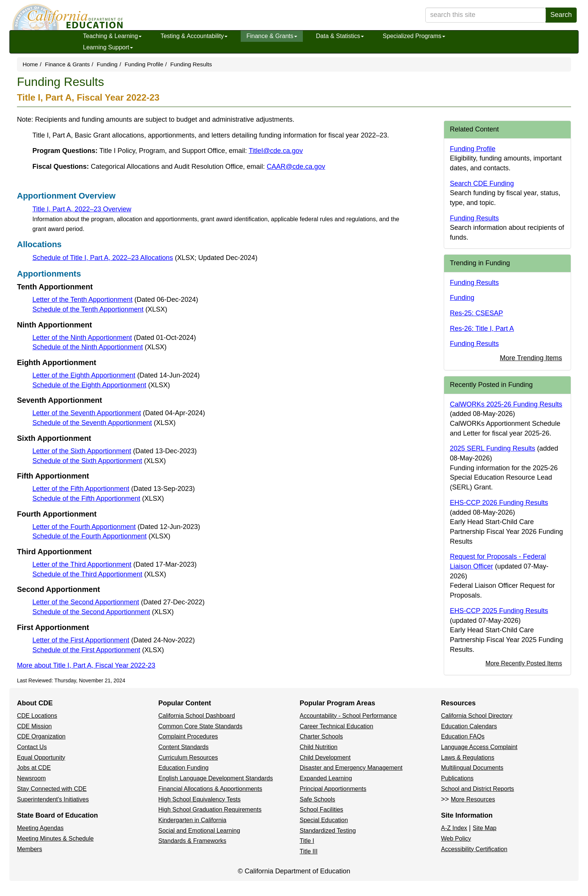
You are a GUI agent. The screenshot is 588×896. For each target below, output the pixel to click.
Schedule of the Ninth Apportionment (99, 347)
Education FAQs (463, 736)
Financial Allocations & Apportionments (210, 789)
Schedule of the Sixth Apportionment (99, 461)
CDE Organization (41, 736)
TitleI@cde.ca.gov (276, 151)
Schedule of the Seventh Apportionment (104, 423)
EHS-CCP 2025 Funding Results (499, 611)
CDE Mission (34, 726)
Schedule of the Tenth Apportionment (100, 309)
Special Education (324, 820)
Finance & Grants (272, 36)
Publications (457, 778)
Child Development (325, 758)
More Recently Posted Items (524, 663)
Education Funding (183, 768)
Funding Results (474, 218)
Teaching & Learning (112, 36)
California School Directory (477, 716)
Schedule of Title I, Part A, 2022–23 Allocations (145, 258)
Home (30, 64)
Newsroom (31, 778)
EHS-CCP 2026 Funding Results (499, 503)
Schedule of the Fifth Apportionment (98, 498)
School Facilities (322, 810)
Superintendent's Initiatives (53, 799)
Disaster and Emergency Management (351, 768)
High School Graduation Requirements (210, 810)
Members (30, 849)
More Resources (473, 799)
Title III (309, 851)
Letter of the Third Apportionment (115, 564)
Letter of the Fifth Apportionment (114, 489)
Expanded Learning (326, 778)
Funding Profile (144, 64)
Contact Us (32, 747)
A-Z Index (454, 828)
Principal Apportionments (333, 789)
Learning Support (108, 47)
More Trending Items (531, 358)
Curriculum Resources (188, 758)
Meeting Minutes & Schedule (55, 839)
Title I (307, 841)
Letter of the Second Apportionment (118, 602)
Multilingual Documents (472, 768)
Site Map (485, 828)
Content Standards (183, 747)
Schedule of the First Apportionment (98, 650)
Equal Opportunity (41, 758)
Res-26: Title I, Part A (482, 329)
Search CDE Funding (482, 183)
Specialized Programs (414, 36)
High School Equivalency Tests (199, 799)
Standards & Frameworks (192, 841)
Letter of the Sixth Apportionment (115, 451)
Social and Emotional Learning (199, 831)
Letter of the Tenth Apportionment (115, 300)
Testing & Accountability (194, 36)
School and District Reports (478, 789)
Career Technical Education (337, 726)
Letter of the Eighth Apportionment (116, 375)
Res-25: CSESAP (476, 313)
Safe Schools (318, 799)
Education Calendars (469, 726)
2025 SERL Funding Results (492, 448)
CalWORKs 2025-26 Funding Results (506, 404)
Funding (107, 64)
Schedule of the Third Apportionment (99, 574)
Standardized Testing (328, 831)
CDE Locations (37, 716)
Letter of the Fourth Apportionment (116, 527)
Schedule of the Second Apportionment (103, 612)
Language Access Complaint (479, 747)
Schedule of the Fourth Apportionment (101, 536)
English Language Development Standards (215, 778)
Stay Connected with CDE (52, 789)
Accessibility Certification (474, 849)
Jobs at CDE (34, 768)
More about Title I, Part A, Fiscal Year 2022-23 (86, 665)
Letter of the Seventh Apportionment (119, 413)
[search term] (486, 15)
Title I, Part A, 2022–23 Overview (82, 209)
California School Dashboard (197, 716)
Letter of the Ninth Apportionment (114, 338)
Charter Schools (321, 736)
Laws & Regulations (468, 758)
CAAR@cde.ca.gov (296, 167)
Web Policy (456, 839)
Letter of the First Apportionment (114, 640)
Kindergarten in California (192, 820)
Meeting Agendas (40, 828)
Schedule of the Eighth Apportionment (101, 385)
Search (561, 15)
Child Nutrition (319, 747)
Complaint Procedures (188, 736)
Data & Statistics (340, 36)
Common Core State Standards (200, 726)
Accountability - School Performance (348, 716)
